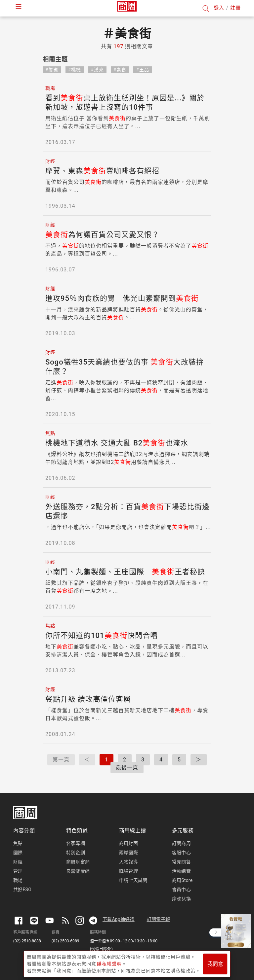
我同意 (215, 964)
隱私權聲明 (109, 964)
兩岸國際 (128, 853)
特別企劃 (76, 853)
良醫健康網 (78, 871)
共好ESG (22, 890)
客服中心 (181, 853)
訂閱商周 (181, 843)
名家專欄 (76, 843)
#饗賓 (52, 70)
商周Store (182, 880)
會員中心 (181, 890)
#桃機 (75, 70)
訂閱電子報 (159, 919)
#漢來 (97, 70)
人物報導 (128, 862)
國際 (18, 853)
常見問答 (181, 862)
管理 (18, 871)
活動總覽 (181, 871)
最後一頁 (127, 768)
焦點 (18, 843)
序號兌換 (181, 899)
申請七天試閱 (133, 880)
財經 (18, 862)
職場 (18, 880)
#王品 (143, 70)
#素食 (120, 70)
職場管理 (128, 871)
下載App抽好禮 (119, 919)
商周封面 (128, 843)
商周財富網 (78, 862)
